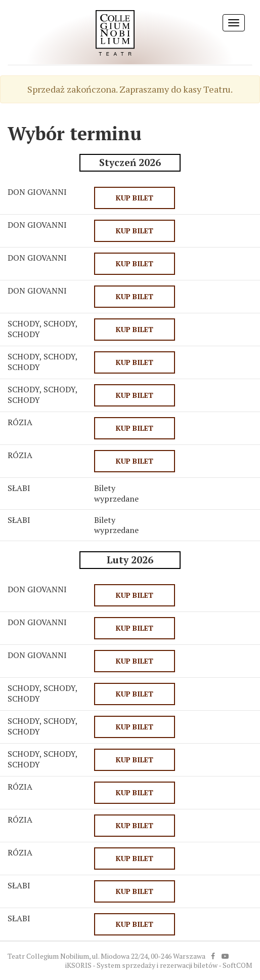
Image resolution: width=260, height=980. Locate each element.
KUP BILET (135, 198)
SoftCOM (237, 965)
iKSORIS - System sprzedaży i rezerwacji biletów (141, 965)
